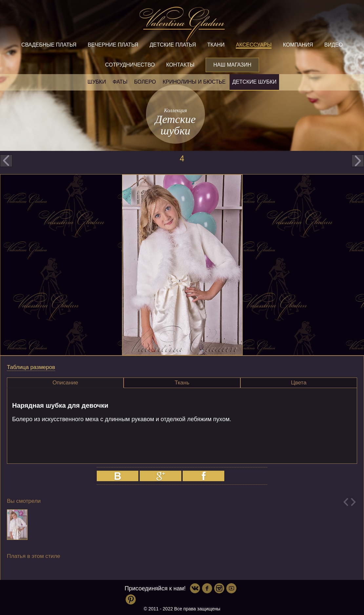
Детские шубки (254, 82)
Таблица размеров (31, 367)
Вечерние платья (113, 45)
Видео (334, 45)
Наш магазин (232, 65)
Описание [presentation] (65, 383)
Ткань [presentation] (182, 383)
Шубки (97, 82)
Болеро (145, 82)
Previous (346, 502)
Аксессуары (254, 45)
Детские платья (173, 45)
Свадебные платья (49, 45)
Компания (298, 45)
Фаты (120, 82)
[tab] (65, 383)
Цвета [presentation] (299, 383)
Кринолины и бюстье (194, 82)
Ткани (216, 45)
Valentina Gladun (182, 24)
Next (353, 502)
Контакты (180, 65)
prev (6, 161)
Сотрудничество (130, 65)
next (358, 161)
